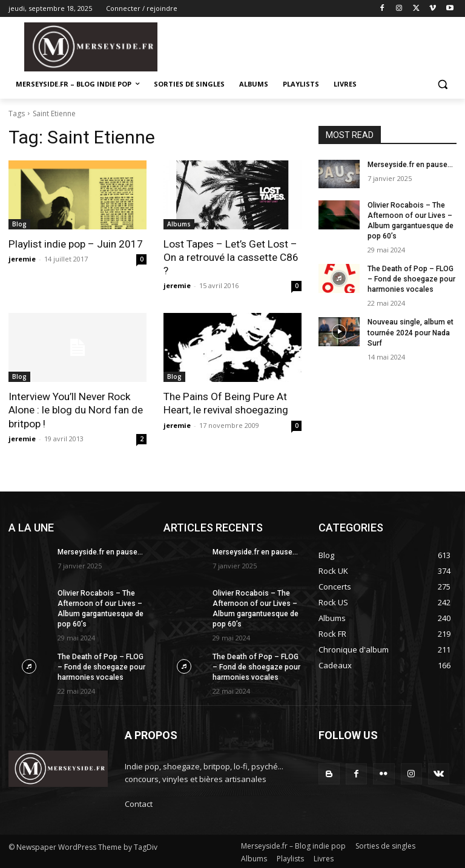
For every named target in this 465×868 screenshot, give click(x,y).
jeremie (22, 259)
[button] (442, 84)
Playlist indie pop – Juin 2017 (75, 244)
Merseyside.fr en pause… (410, 165)
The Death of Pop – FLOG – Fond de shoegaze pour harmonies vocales (411, 279)
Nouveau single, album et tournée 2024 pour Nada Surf (410, 332)
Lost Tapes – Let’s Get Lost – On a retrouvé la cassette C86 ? (231, 257)
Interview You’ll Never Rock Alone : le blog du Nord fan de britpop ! (75, 410)
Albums (179, 224)
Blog (19, 224)
